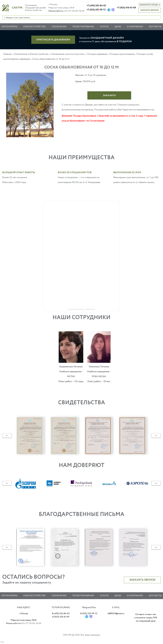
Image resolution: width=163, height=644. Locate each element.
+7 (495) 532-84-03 (96, 6)
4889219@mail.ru (116, 614)
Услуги (104, 27)
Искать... (2, 16)
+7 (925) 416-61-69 (126, 8)
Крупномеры (10, 27)
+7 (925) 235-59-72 (96, 10)
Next (156, 436)
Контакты (155, 27)
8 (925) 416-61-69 (61, 617)
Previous (7, 436)
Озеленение (59, 27)
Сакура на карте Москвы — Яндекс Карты (82, 309)
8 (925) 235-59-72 (89, 614)
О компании (135, 27)
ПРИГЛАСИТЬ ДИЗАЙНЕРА (53, 40)
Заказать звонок (150, 10)
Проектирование (83, 27)
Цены (118, 27)
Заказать (109, 95)
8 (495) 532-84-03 (61, 614)
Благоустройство (35, 596)
